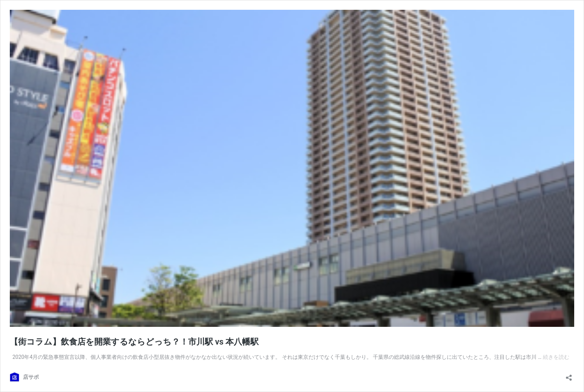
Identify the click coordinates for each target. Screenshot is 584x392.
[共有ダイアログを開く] (569, 375)
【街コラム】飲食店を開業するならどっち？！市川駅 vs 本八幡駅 (134, 342)
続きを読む (556, 357)
